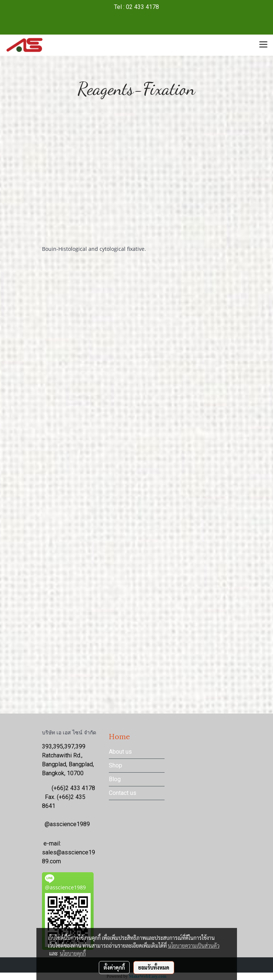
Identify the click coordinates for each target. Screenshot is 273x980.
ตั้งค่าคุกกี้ (114, 967)
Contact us (123, 793)
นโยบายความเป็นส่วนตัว (194, 945)
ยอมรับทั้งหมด (154, 967)
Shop (116, 765)
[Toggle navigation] (263, 45)
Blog (115, 779)
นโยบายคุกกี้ (73, 953)
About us (120, 752)
